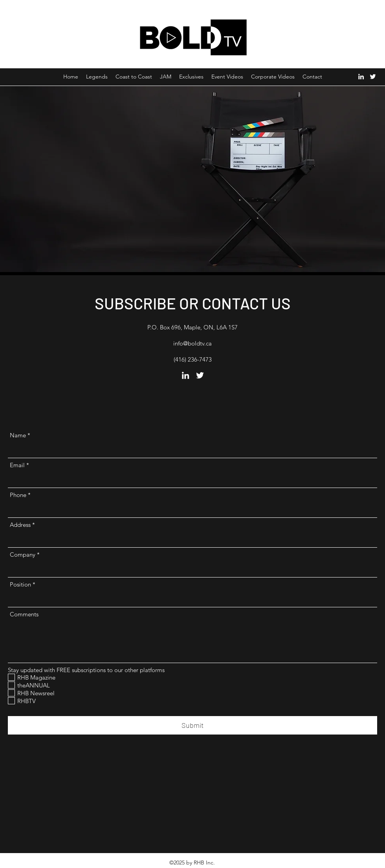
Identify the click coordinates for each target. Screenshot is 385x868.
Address (20, 525)
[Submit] (192, 725)
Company (23, 555)
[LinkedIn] (361, 77)
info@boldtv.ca (192, 343)
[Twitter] (373, 77)
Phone (18, 495)
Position (20, 584)
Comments (24, 614)
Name (18, 435)
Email (17, 465)
